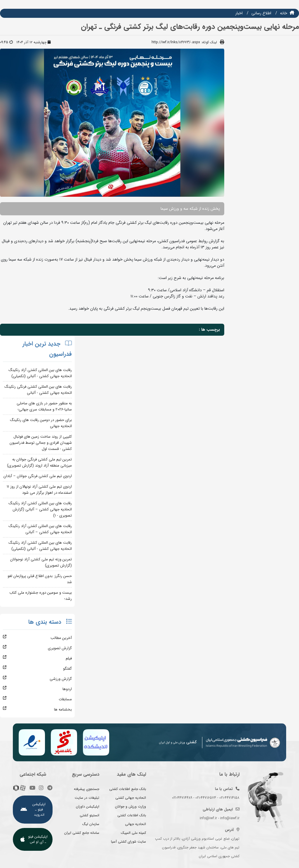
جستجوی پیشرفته (87, 789)
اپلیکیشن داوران (88, 807)
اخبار (239, 13)
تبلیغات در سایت (87, 798)
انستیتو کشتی (89, 815)
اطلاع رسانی (261, 13)
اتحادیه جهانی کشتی (131, 798)
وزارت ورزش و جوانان (131, 807)
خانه (284, 13)
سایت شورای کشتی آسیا (128, 842)
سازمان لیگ (91, 824)
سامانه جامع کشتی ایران (82, 833)
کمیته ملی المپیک (133, 833)
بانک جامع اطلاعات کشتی (128, 789)
